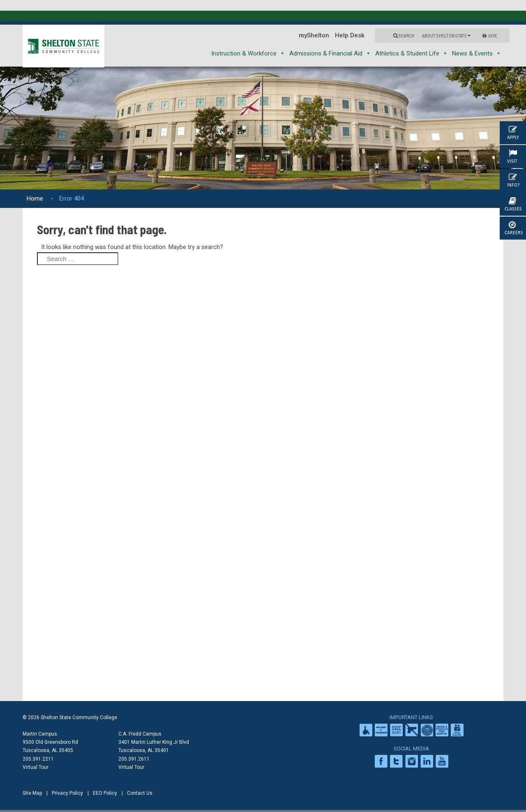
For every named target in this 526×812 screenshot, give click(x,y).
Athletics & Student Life (412, 53)
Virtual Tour (36, 767)
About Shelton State (446, 35)
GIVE (490, 35)
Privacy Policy (67, 793)
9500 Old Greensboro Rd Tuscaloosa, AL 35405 (50, 746)
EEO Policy (105, 793)
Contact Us (140, 793)
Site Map (32, 793)
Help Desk (350, 35)
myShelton (314, 35)
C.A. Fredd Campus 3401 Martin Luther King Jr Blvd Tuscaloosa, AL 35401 (154, 742)
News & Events (477, 53)
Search (404, 35)
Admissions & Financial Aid (330, 53)
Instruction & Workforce (248, 53)
